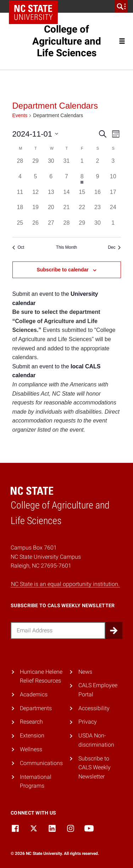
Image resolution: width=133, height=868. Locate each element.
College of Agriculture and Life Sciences (67, 41)
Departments (36, 708)
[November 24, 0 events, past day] (113, 211)
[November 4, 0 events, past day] (20, 180)
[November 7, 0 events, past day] (67, 180)
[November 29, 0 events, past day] (82, 226)
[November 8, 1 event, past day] (82, 180)
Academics (34, 694)
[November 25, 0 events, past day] (20, 226)
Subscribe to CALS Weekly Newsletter (95, 768)
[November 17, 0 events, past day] (113, 196)
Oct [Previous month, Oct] (18, 247)
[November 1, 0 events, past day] (82, 165)
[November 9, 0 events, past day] (98, 180)
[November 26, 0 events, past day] (35, 226)
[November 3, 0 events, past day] (113, 165)
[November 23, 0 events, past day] (98, 211)
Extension (32, 735)
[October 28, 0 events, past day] (20, 165)
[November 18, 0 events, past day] (20, 211)
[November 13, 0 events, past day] (51, 196)
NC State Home (33, 12)
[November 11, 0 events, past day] (20, 196)
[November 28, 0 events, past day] (67, 226)
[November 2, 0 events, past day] (98, 165)
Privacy (88, 722)
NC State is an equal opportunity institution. (65, 584)
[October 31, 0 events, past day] (67, 165)
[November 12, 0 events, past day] (35, 196)
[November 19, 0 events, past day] (35, 211)
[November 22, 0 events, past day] (82, 211)
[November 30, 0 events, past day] (98, 226)
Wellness (31, 749)
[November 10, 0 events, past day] (113, 180)
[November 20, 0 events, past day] (51, 211)
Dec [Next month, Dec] (114, 247)
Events (20, 115)
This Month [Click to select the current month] (66, 247)
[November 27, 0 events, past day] (51, 226)
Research (31, 722)
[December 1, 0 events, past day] (113, 226)
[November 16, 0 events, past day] (98, 196)
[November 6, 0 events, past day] (51, 180)
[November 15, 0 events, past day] (82, 196)
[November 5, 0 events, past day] (35, 180)
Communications (41, 763)
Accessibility (94, 708)
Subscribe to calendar (62, 270)
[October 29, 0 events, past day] (35, 165)
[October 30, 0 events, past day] (51, 165)
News (85, 672)
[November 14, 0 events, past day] (67, 196)
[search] (121, 6)
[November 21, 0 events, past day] (67, 211)
